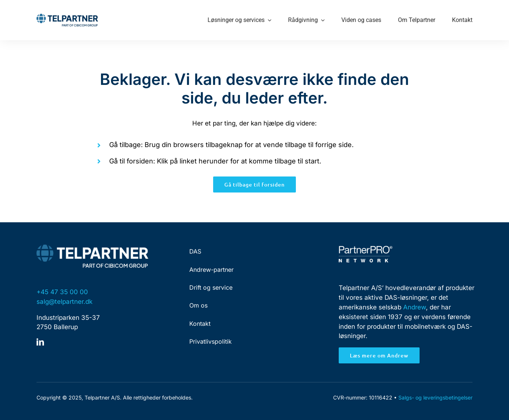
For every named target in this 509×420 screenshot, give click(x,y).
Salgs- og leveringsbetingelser (435, 397)
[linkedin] (40, 342)
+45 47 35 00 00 (62, 292)
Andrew (415, 307)
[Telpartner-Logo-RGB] (67, 17)
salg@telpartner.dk (64, 302)
